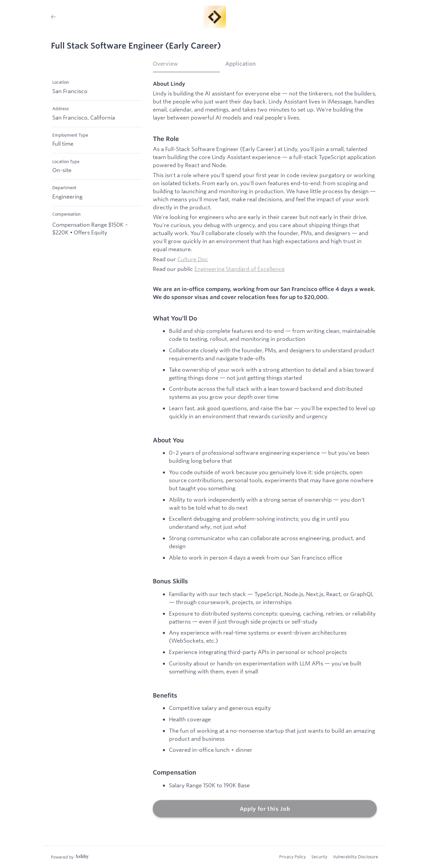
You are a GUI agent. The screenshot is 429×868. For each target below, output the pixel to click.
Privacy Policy (293, 857)
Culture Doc (193, 259)
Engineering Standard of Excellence (239, 269)
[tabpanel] (265, 449)
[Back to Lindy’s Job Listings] (53, 17)
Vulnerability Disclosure (355, 857)
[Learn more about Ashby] (70, 857)
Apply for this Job (265, 809)
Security (319, 857)
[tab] (186, 66)
